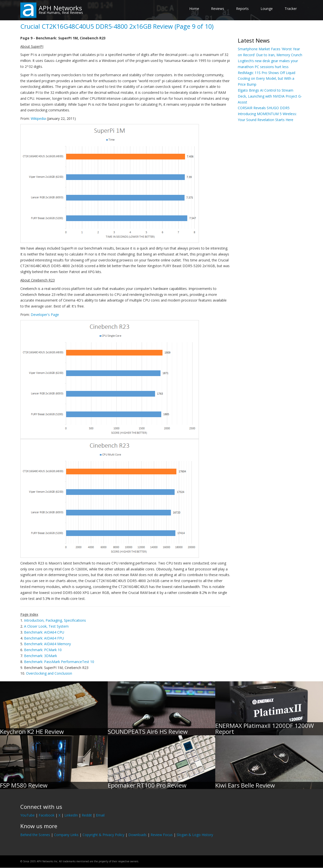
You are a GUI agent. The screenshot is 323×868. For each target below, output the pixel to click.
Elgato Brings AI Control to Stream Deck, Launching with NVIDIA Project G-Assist (270, 96)
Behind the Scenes (35, 835)
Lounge (267, 9)
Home (194, 9)
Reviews (218, 9)
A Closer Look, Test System (46, 626)
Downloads (137, 835)
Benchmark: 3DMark (40, 656)
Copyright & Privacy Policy (103, 835)
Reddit (87, 815)
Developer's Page (45, 315)
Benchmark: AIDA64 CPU (44, 632)
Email (100, 815)
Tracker (291, 9)
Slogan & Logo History (195, 835)
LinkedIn (71, 815)
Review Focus (162, 835)
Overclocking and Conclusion (49, 673)
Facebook (47, 815)
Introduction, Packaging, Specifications (55, 620)
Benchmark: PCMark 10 (43, 650)
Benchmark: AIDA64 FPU (44, 638)
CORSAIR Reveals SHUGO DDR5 (264, 108)
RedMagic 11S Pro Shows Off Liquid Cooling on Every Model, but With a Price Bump (267, 79)
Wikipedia (38, 118)
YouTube (27, 815)
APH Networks (60, 8)
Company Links (66, 835)
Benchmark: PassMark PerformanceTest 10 (59, 662)
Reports (242, 9)
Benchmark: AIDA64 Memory (47, 644)
